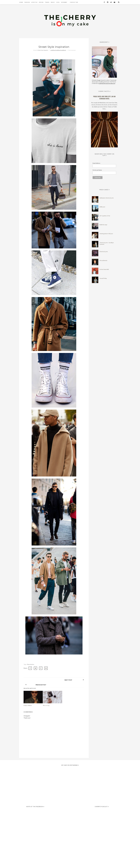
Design (41, 2)
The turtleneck (103, 260)
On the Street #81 (104, 269)
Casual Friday (103, 278)
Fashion (27, 2)
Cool (58, 2)
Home (21, 2)
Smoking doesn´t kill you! (106, 234)
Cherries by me (104, 252)
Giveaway (64, 2)
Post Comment (72, 50)
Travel (47, 2)
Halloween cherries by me (107, 198)
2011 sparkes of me (105, 216)
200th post (102, 207)
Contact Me (74, 2)
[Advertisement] (68, 816)
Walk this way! (103, 225)
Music (53, 2)
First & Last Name (97, 170)
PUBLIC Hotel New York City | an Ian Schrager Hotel (104, 98)
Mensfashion (31, 664)
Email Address (96, 163)
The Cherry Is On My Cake (78, 864)
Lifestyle (34, 2)
